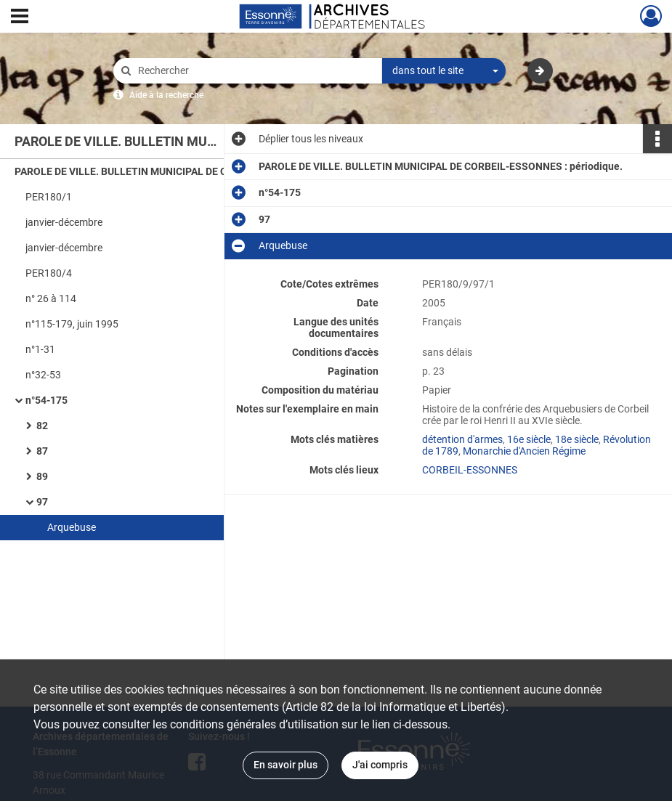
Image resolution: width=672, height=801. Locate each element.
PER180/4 (49, 273)
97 (42, 502)
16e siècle (529, 439)
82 (42, 426)
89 (42, 476)
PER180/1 (49, 197)
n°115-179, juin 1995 (72, 324)
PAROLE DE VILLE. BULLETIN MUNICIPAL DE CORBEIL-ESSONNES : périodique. (160, 171)
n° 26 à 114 (51, 298)
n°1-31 (40, 349)
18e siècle (577, 439)
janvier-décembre (64, 222)
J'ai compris (380, 765)
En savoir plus (286, 765)
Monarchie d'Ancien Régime (524, 451)
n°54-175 (46, 400)
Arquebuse (72, 527)
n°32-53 (43, 375)
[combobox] (444, 71)
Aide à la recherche (166, 95)
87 (42, 451)
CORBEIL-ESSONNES (470, 470)
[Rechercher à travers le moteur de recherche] (255, 71)
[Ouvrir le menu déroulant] (20, 17)
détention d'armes (462, 439)
